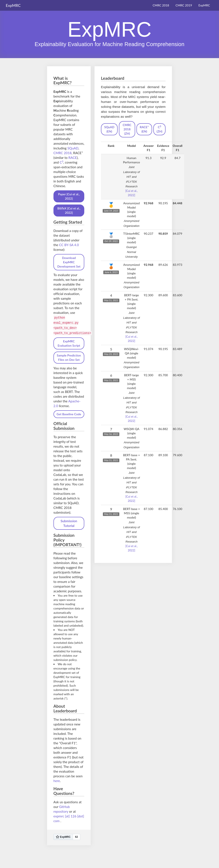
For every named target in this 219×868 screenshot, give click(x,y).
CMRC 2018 (161, 5)
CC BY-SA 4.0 (69, 245)
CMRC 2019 (184, 5)
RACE (73, 158)
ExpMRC (204, 5)
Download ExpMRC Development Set (69, 262)
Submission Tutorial (69, 523)
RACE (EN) (144, 129)
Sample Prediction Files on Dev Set (69, 357)
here (57, 781)
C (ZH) (159, 129)
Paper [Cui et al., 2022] (69, 196)
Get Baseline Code (69, 414)
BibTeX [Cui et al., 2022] (69, 210)
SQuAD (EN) (109, 129)
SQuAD (73, 148)
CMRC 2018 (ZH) (127, 129)
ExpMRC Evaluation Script (69, 343)
